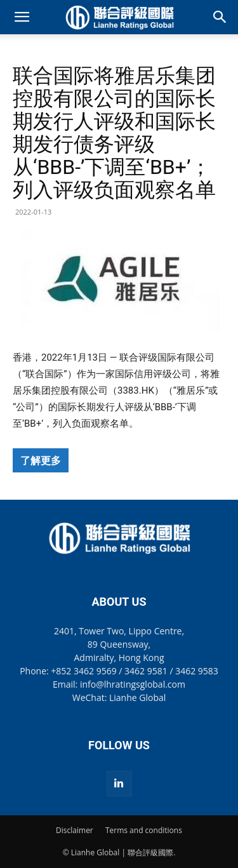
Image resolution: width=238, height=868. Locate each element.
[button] (22, 17)
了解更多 (41, 460)
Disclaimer (75, 830)
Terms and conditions (144, 830)
